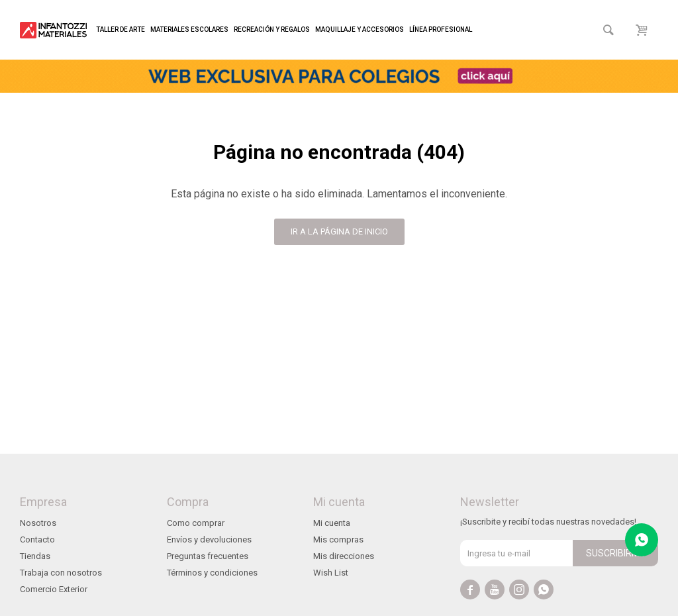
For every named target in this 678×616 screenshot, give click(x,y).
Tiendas (35, 556)
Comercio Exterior (54, 589)
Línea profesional (441, 29)
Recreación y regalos (272, 29)
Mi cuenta (332, 523)
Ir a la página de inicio (339, 231)
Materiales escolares (189, 29)
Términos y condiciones (212, 573)
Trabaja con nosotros (61, 573)
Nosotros (38, 523)
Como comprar (196, 523)
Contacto (37, 539)
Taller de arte (121, 29)
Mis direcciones (344, 556)
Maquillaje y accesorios (360, 29)
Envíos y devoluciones (209, 539)
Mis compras (338, 539)
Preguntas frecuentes (208, 556)
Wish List (331, 573)
